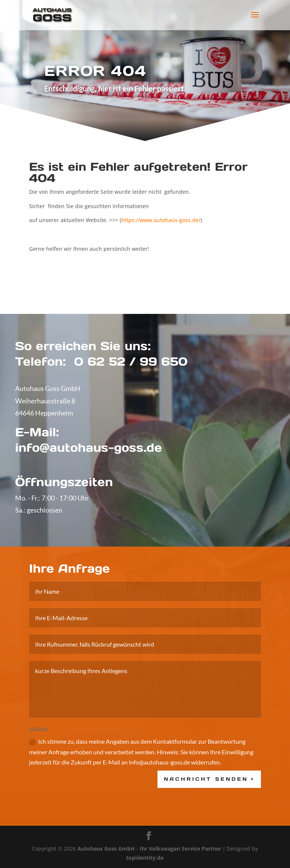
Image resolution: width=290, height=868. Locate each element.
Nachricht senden (206, 817)
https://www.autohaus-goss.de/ (161, 220)
